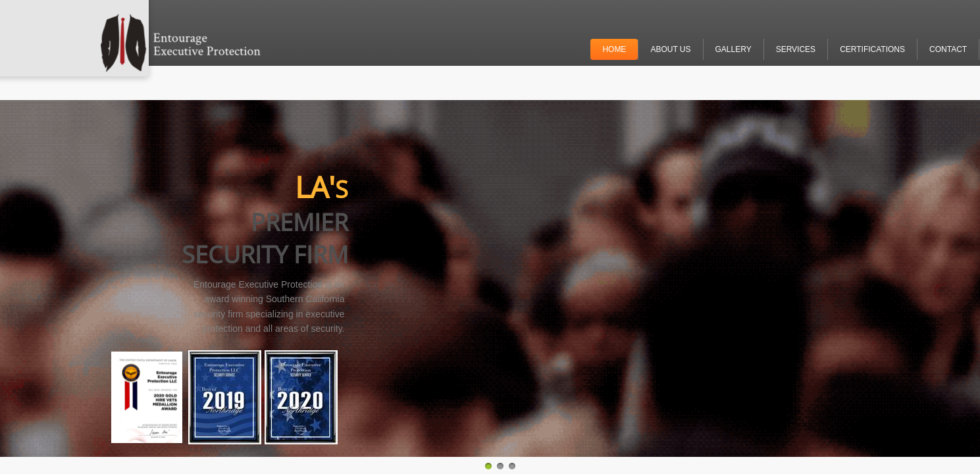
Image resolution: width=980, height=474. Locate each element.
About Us (670, 49)
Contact (948, 49)
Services (796, 49)
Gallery (734, 49)
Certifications (872, 49)
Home (614, 49)
